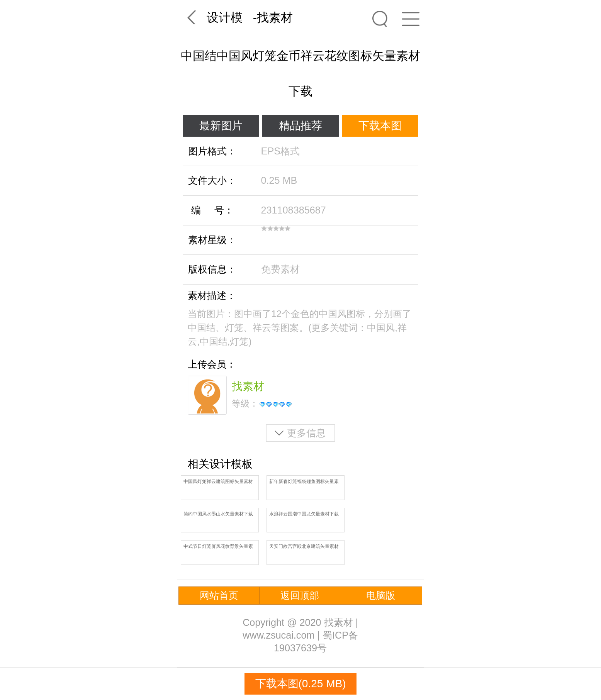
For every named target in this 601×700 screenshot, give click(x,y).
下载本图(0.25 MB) (301, 684)
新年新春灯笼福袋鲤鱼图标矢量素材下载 (304, 482)
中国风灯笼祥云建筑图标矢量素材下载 (218, 482)
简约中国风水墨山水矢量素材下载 (218, 514)
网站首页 (219, 595)
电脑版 (381, 595)
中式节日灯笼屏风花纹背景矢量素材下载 (218, 547)
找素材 (275, 18)
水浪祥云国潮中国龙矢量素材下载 (304, 514)
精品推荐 (300, 126)
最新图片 (221, 126)
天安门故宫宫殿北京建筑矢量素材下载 (304, 547)
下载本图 (380, 126)
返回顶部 (300, 595)
